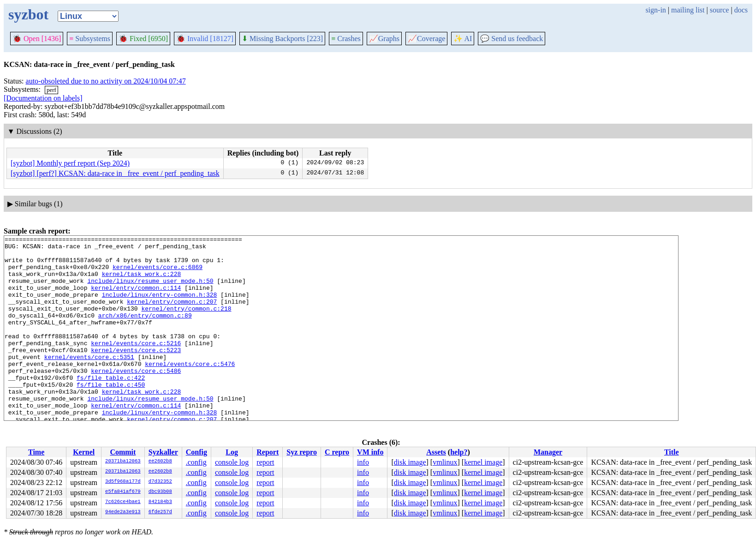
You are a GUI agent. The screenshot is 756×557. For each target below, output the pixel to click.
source (720, 10)
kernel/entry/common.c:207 (172, 315)
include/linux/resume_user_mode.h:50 (150, 290)
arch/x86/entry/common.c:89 (145, 332)
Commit (123, 452)
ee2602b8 (160, 461)
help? (459, 452)
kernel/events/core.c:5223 (136, 373)
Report (268, 452)
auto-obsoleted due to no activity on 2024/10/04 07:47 (106, 81)
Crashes (346, 39)
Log (232, 452)
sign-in (655, 10)
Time (36, 452)
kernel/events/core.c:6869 (158, 274)
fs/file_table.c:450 (111, 415)
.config (196, 462)
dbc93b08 (160, 492)
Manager (548, 452)
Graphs (384, 39)
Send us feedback (512, 39)
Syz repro (302, 452)
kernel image (483, 462)
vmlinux (445, 462)
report (265, 462)
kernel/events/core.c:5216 (136, 365)
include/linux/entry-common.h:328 (160, 307)
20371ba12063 (123, 461)
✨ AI (463, 39)
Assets (436, 452)
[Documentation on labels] (43, 98)
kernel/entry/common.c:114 (136, 299)
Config (196, 452)
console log (232, 462)
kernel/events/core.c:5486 (136, 398)
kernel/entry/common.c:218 (186, 323)
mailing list (688, 10)
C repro (337, 452)
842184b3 (160, 502)
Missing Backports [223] (282, 39)
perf (51, 90)
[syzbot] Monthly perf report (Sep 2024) (70, 163)
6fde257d (160, 512)
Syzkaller (163, 452)
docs (741, 10)
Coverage (426, 39)
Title (672, 452)
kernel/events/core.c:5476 (190, 390)
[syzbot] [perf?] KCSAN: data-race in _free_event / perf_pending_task (115, 173)
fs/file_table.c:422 (111, 407)
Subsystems (90, 39)
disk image (410, 462)
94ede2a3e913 (123, 512)
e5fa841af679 (123, 492)
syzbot (28, 14)
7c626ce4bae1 (123, 502)
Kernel (84, 452)
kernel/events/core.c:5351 (89, 382)
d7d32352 (160, 482)
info (363, 462)
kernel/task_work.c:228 (142, 282)
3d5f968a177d (123, 482)
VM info (370, 452)
